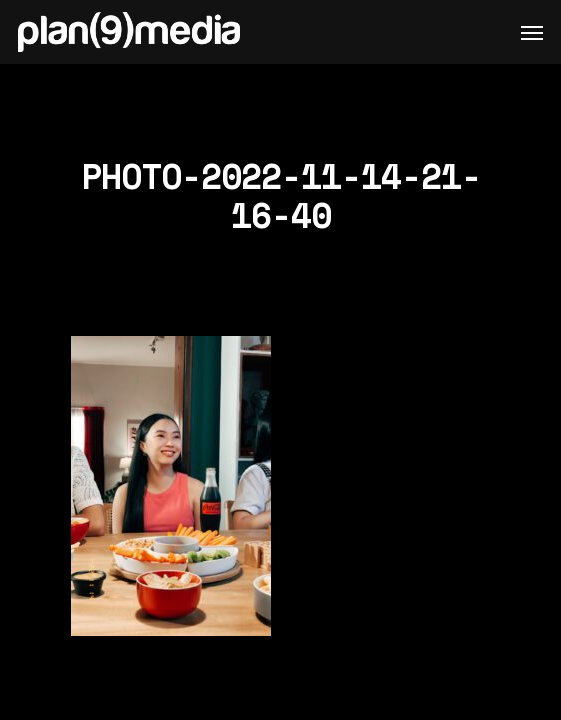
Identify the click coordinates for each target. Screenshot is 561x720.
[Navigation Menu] (532, 32)
